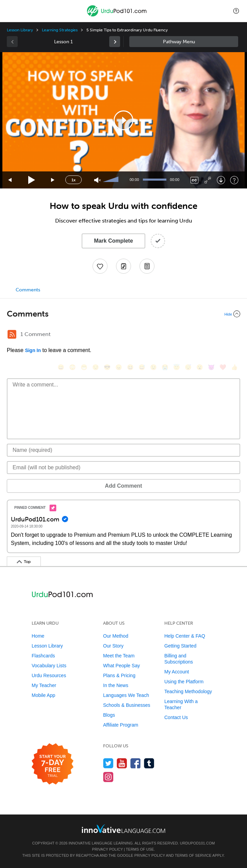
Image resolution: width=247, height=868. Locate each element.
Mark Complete (113, 241)
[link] (115, 42)
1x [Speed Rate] (73, 180)
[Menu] (11, 11)
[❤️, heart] (223, 367)
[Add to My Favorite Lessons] (100, 266)
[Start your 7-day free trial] (53, 764)
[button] (236, 11)
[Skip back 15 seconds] (10, 180)
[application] (123, 120)
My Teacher (44, 685)
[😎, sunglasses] (107, 367)
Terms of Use (140, 849)
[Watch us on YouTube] (122, 763)
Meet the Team (119, 656)
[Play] (32, 180)
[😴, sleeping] (188, 367)
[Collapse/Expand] (123, 314)
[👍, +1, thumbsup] (234, 367)
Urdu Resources (49, 675)
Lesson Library (20, 30)
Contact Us (176, 717)
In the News (116, 685)
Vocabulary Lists (49, 666)
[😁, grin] (84, 367)
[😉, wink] (153, 367)
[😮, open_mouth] (200, 367)
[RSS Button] (12, 334)
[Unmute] (97, 180)
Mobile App (43, 695)
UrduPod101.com (197, 843)
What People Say (121, 666)
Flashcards (43, 656)
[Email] (123, 468)
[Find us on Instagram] (108, 777)
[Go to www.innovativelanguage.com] (123, 829)
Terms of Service (193, 855)
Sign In (33, 350)
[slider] (112, 180)
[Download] (221, 180)
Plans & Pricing (119, 675)
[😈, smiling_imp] (211, 367)
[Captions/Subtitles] (194, 180)
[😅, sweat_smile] (142, 367)
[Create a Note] (123, 266)
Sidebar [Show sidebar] (184, 42)
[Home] (117, 16)
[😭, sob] (165, 367)
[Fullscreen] (208, 180)
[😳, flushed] (72, 367)
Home (38, 636)
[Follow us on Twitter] (108, 763)
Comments (28, 290)
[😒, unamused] (96, 367)
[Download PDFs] (147, 266)
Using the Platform (184, 682)
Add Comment (123, 486)
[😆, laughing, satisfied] (130, 367)
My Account (177, 672)
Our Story (113, 646)
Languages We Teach (126, 695)
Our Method (116, 636)
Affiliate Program (121, 725)
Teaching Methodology (188, 691)
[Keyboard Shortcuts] (234, 180)
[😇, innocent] (177, 367)
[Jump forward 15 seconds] (53, 180)
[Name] (123, 450)
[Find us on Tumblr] (149, 763)
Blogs (109, 715)
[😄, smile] (61, 367)
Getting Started (180, 646)
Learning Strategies (60, 30)
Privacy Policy (108, 849)
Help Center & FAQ (185, 636)
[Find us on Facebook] (136, 763)
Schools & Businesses (127, 705)
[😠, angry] (119, 367)
